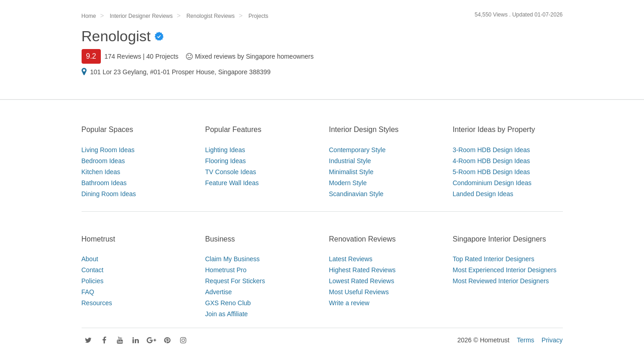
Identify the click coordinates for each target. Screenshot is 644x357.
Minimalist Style (351, 172)
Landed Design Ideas (483, 194)
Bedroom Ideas (103, 161)
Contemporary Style (358, 150)
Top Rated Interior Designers (494, 259)
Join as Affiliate (227, 314)
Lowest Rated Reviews (362, 281)
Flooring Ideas (226, 161)
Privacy (552, 340)
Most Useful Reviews (359, 292)
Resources (97, 303)
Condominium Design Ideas (492, 183)
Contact (93, 270)
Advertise (219, 292)
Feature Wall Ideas (232, 183)
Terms (525, 340)
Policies (93, 281)
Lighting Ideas (225, 150)
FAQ (88, 292)
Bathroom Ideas (104, 183)
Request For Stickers (235, 281)
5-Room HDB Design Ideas (492, 172)
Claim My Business (233, 259)
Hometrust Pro (226, 270)
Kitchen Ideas (101, 172)
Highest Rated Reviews (363, 270)
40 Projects (162, 56)
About (90, 259)
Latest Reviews (351, 259)
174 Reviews (123, 56)
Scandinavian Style (356, 194)
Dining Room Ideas (109, 194)
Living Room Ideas (108, 150)
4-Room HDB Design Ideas (492, 161)
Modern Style (348, 183)
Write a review (349, 303)
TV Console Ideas (231, 172)
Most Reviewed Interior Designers (501, 281)
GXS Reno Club (228, 303)
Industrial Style (350, 161)
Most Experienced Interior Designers (505, 270)
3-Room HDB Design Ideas (492, 150)
